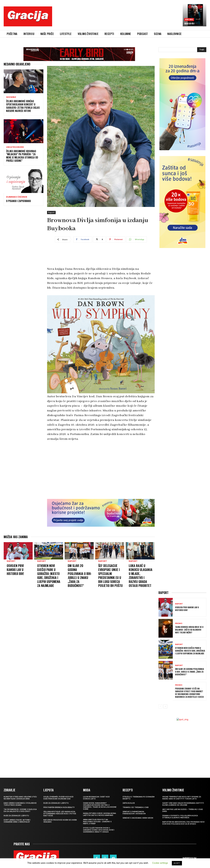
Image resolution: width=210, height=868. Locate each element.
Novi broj (189, 19)
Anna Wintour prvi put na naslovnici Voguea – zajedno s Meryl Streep (97, 822)
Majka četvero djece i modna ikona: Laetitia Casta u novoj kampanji (100, 814)
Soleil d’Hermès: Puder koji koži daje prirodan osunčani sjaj (58, 798)
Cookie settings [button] (160, 863)
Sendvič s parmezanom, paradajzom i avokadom (134, 813)
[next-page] (165, 706)
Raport (51, 213)
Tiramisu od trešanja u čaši (136, 807)
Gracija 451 (189, 23)
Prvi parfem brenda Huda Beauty (59, 807)
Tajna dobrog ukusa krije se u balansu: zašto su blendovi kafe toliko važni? (189, 630)
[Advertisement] (117, 19)
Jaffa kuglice (129, 803)
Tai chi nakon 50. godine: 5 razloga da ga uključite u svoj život (20, 810)
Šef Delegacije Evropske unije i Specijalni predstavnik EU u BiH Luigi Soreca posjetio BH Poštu (110, 550)
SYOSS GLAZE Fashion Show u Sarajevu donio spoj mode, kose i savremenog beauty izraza (99, 830)
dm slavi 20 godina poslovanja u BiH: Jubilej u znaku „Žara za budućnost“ (80, 550)
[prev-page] (160, 706)
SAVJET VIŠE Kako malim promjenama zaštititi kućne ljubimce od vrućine (183, 804)
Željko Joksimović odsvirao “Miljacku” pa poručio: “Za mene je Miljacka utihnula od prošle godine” (22, 156)
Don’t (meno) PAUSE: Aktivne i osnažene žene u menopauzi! (17, 821)
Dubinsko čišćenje (17, 197)
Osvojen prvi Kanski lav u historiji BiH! (15, 544)
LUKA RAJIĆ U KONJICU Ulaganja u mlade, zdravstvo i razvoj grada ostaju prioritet (141, 550)
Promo (179, 623)
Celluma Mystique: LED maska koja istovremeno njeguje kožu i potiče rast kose (60, 814)
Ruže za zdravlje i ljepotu (16, 816)
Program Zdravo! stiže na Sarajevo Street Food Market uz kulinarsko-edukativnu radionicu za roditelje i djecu (189, 693)
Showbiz (11, 97)
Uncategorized (15, 147)
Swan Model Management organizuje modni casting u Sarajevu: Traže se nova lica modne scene (100, 806)
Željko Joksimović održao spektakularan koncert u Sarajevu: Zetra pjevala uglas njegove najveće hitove (23, 106)
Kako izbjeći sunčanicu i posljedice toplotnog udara (20, 804)
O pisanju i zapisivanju (18, 201)
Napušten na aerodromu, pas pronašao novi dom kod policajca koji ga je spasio (183, 823)
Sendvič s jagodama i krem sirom (138, 818)
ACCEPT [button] (177, 863)
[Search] (202, 50)
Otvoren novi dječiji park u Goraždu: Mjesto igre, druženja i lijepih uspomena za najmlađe (49, 550)
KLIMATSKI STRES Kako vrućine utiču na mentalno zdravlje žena (20, 798)
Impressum (189, 855)
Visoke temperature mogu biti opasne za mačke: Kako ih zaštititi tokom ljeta (182, 798)
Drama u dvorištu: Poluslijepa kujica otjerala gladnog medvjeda (180, 817)
